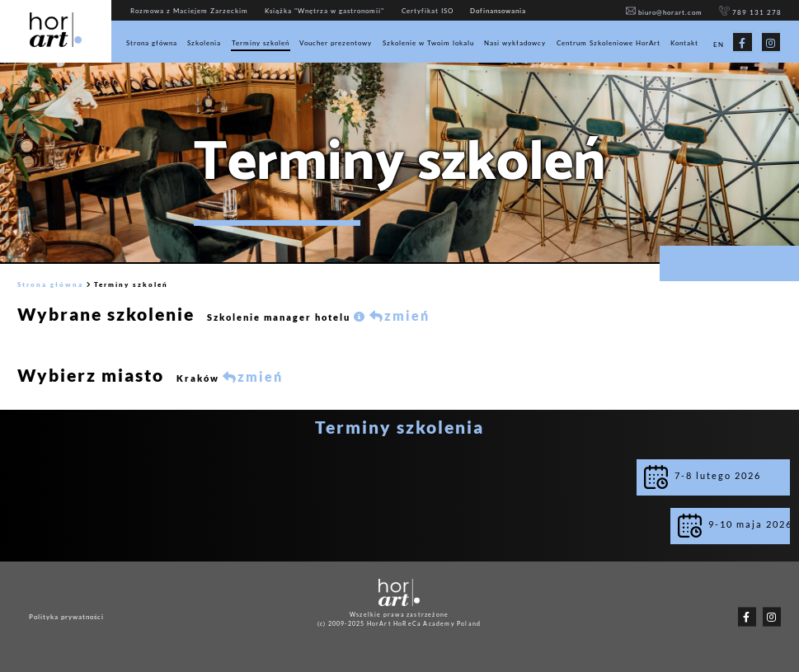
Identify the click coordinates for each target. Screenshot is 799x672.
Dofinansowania (498, 11)
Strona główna (152, 43)
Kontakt (684, 43)
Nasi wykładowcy (515, 43)
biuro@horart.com (665, 12)
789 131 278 (750, 12)
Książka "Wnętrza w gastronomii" (324, 11)
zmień (399, 315)
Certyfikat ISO (428, 11)
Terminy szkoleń (261, 43)
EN (719, 45)
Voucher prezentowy (336, 43)
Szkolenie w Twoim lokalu (428, 43)
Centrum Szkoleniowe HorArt (609, 43)
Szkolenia (204, 43)
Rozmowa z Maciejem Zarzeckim (189, 11)
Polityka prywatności (66, 617)
